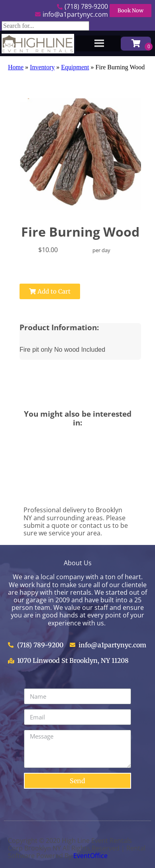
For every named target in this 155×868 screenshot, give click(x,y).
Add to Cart (50, 291)
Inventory (42, 67)
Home (16, 67)
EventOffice (90, 856)
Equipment (75, 67)
